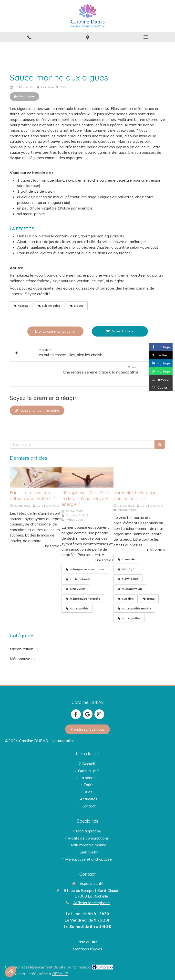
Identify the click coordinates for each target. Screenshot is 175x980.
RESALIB (60, 974)
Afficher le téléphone (92, 903)
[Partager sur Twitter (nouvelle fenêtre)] (161, 355)
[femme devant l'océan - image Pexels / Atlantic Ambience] (87, 477)
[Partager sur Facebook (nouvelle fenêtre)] (161, 347)
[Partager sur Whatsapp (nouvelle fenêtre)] (161, 371)
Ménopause (20, 659)
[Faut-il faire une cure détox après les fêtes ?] (36, 477)
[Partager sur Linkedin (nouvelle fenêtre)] (161, 363)
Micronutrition (22, 649)
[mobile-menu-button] (146, 37)
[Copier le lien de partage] (161, 387)
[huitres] (139, 477)
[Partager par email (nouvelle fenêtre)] (161, 379)
